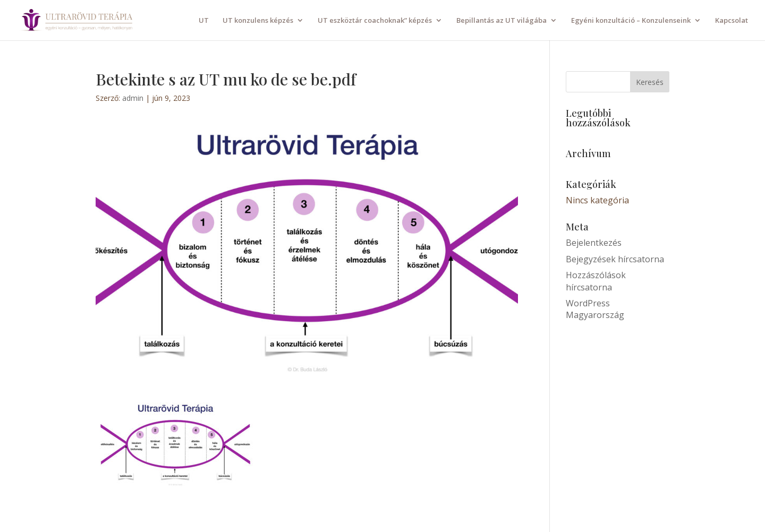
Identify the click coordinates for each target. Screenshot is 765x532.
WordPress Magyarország (595, 309)
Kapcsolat (732, 21)
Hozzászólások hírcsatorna (596, 281)
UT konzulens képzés (258, 21)
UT (204, 21)
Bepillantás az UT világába (501, 21)
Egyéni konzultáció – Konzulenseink (631, 21)
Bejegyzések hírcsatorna (615, 259)
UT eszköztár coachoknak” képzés (375, 21)
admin (133, 98)
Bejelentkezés (594, 243)
